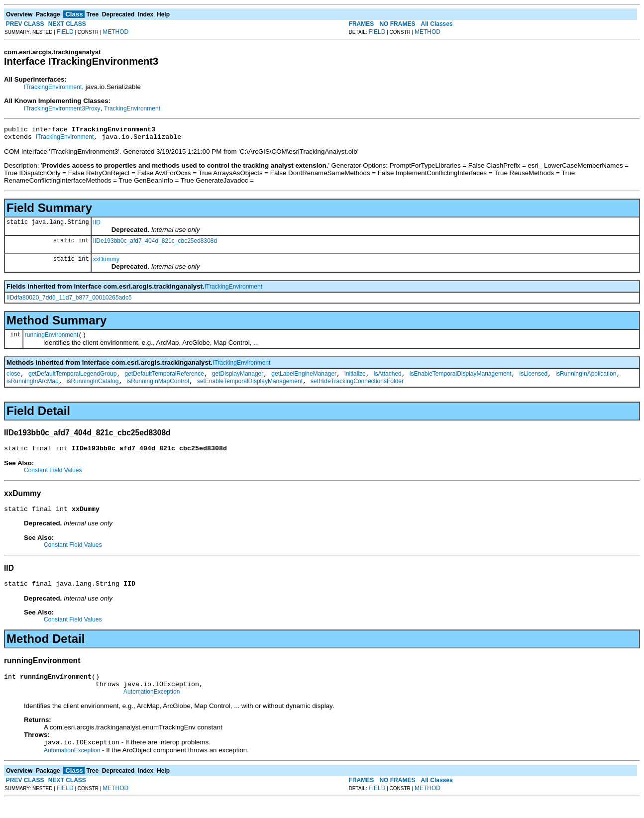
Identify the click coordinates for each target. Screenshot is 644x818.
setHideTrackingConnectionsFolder (357, 389)
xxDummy (106, 262)
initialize (355, 380)
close (13, 380)
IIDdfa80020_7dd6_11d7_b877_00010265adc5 (69, 301)
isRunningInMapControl (158, 389)
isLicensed (534, 380)
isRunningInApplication (586, 380)
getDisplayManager (238, 380)
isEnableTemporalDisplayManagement (461, 380)
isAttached (388, 380)
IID (97, 225)
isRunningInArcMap (33, 389)
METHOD (115, 32)
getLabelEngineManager (304, 380)
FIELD (65, 32)
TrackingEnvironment (132, 108)
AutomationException (152, 708)
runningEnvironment (52, 339)
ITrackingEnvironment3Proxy (62, 108)
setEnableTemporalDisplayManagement (250, 389)
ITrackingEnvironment (53, 87)
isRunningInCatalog (93, 389)
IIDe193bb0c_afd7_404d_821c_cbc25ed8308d (155, 244)
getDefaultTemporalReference (164, 380)
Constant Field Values (53, 479)
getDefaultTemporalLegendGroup (72, 380)
